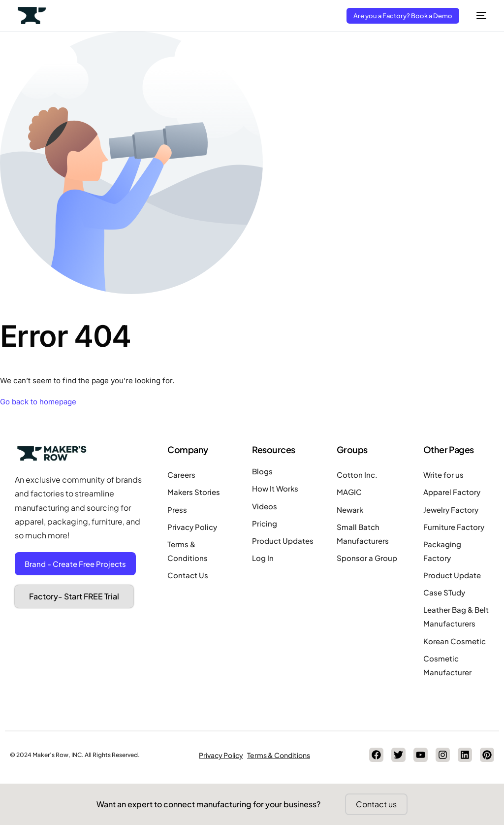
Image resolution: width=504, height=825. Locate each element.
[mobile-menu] (478, 16)
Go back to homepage (38, 402)
